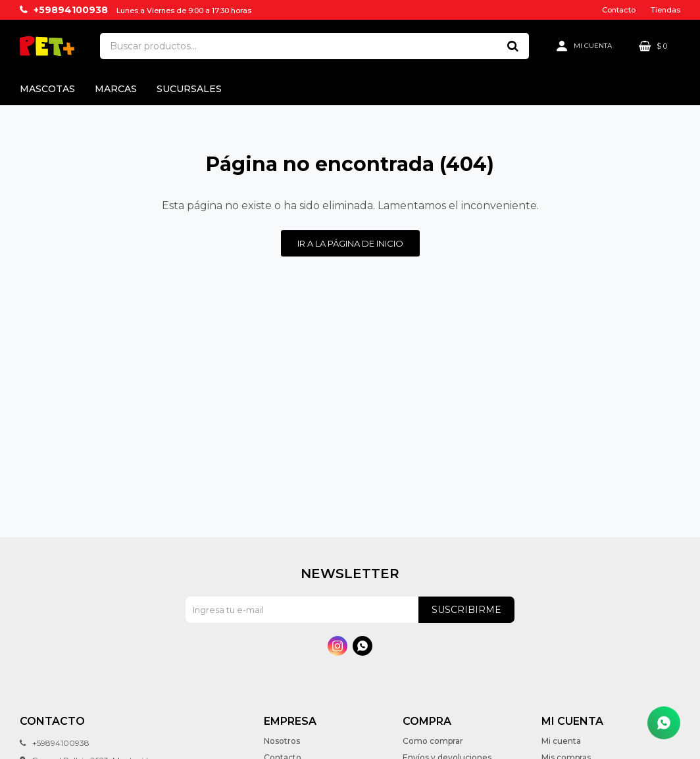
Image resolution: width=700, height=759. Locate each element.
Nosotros (282, 741)
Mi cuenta (561, 741)
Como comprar (433, 741)
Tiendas (665, 10)
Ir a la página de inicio (350, 243)
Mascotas (47, 89)
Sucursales (189, 89)
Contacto (619, 10)
